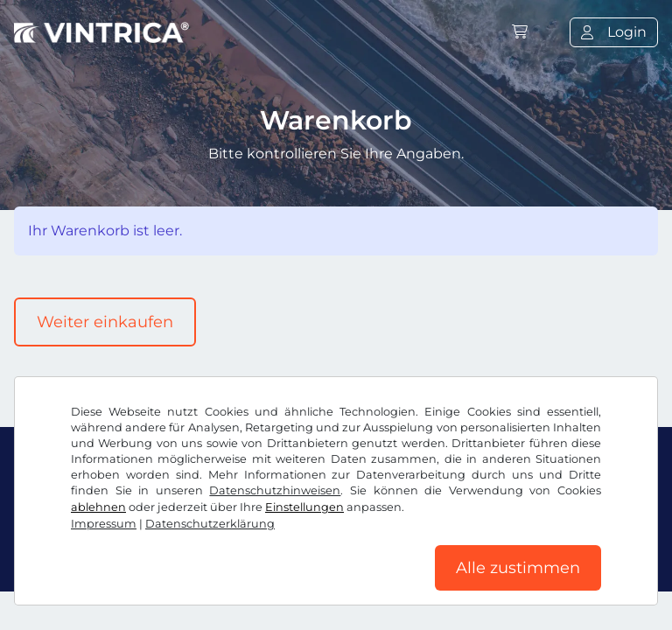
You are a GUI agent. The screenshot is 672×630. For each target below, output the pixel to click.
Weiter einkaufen (105, 322)
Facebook (58, 507)
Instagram (158, 507)
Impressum (546, 546)
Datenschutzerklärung (253, 546)
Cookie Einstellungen (419, 546)
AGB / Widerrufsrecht (88, 546)
